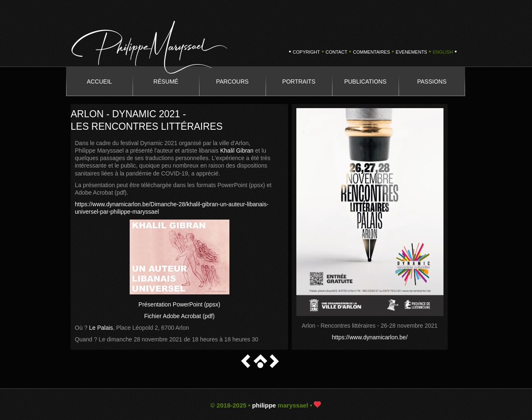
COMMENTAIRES (371, 52)
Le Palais (101, 328)
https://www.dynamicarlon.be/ (369, 337)
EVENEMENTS (411, 52)
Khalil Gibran (237, 151)
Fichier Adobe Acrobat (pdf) (180, 316)
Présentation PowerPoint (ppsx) (179, 304)
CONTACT (336, 52)
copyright (306, 52)
